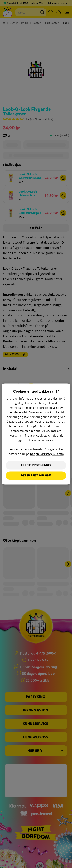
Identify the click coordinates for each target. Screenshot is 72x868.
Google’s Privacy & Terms (47, 454)
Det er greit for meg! (36, 476)
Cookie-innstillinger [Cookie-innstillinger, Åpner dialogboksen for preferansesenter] (36, 465)
